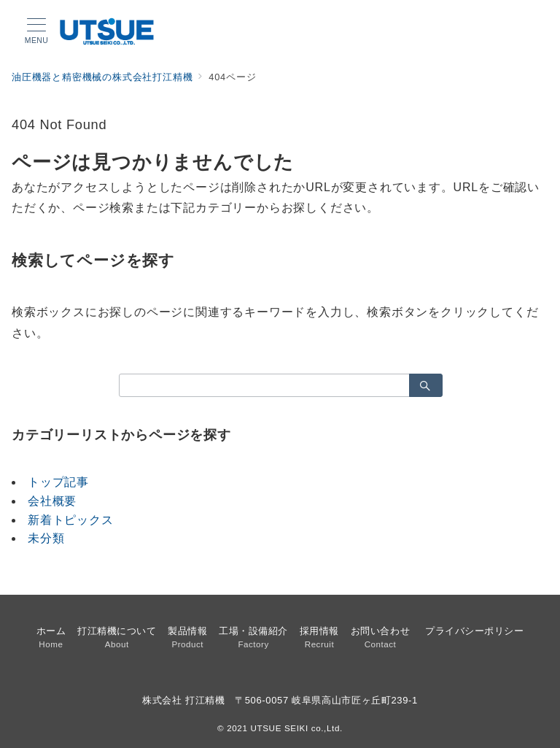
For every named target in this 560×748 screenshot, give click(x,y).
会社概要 (52, 501)
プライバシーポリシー (474, 631)
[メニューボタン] (36, 31)
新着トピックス (71, 520)
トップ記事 (58, 482)
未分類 (46, 538)
